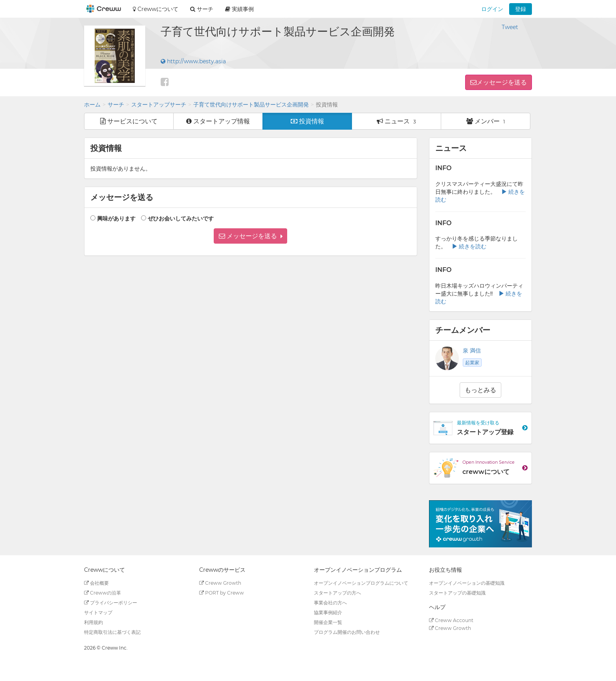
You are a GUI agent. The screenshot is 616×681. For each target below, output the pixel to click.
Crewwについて (156, 9)
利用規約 (93, 622)
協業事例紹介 (328, 612)
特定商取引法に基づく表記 (112, 632)
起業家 (472, 363)
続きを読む (469, 246)
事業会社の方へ (330, 603)
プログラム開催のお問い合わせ (347, 632)
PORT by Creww (222, 593)
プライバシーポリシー (111, 603)
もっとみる (480, 390)
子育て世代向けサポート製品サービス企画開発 (251, 105)
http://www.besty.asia (193, 61)
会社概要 (96, 583)
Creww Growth (220, 583)
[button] (250, 236)
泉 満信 (472, 351)
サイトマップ (98, 612)
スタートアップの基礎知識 (457, 593)
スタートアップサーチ (159, 105)
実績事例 (239, 9)
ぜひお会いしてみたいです (181, 218)
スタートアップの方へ (337, 593)
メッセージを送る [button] (502, 82)
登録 (521, 9)
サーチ (116, 105)
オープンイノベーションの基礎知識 (467, 583)
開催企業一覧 (328, 622)
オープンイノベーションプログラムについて (361, 583)
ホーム (92, 105)
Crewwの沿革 (103, 593)
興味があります (116, 218)
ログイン (492, 9)
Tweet (510, 27)
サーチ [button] (202, 9)
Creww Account (451, 620)
